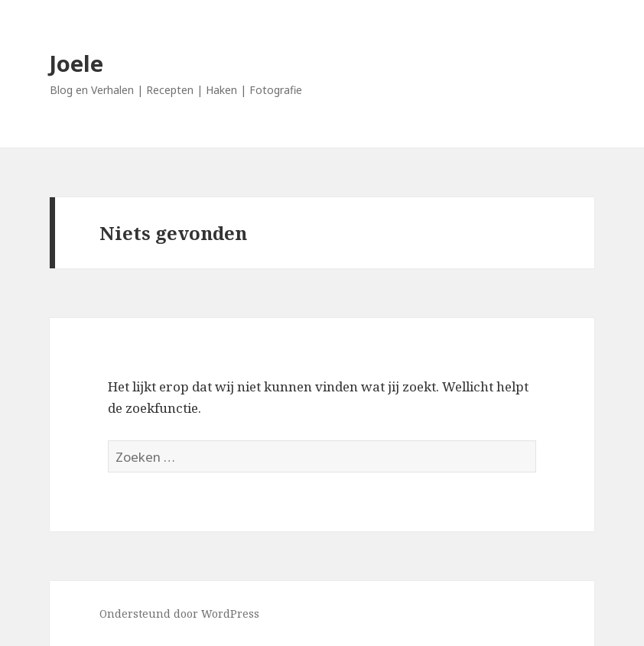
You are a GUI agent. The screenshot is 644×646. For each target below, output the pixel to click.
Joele (76, 63)
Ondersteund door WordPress (179, 614)
